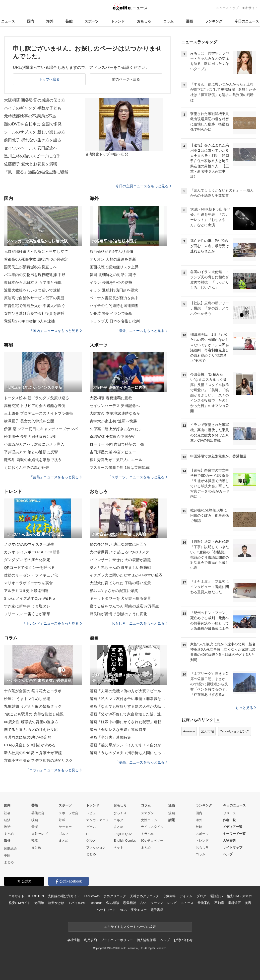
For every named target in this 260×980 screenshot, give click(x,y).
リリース (230, 813)
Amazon (189, 731)
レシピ (172, 903)
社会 (7, 813)
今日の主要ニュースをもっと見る (143, 186)
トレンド (118, 21)
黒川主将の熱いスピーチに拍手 (32, 156)
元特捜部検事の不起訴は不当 (30, 116)
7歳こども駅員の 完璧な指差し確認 (34, 714)
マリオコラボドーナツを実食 (29, 583)
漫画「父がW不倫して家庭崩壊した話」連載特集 (129, 714)
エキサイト (250, 8)
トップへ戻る (49, 79)
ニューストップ (227, 8)
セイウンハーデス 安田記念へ (31, 148)
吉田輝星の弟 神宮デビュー (113, 452)
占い (143, 903)
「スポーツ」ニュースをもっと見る (138, 477)
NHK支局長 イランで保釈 (111, 313)
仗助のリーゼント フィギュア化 (31, 575)
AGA (123, 910)
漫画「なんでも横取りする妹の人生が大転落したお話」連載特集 (129, 706)
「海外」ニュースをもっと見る (141, 331)
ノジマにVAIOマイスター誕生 (29, 544)
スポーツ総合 (68, 813)
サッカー (65, 827)
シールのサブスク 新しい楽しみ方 (35, 132)
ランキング (214, 21)
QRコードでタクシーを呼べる (29, 567)
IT (88, 834)
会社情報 (74, 940)
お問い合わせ (183, 940)
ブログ (201, 896)
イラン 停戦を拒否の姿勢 (111, 282)
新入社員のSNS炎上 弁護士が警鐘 (33, 753)
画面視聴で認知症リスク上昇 (114, 267)
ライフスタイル (152, 827)
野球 (62, 820)
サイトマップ (233, 847)
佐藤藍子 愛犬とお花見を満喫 (31, 164)
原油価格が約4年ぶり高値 (111, 251)
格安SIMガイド (20, 903)
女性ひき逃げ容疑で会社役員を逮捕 (34, 313)
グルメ (91, 840)
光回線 (39, 903)
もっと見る (246, 708)
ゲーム (91, 827)
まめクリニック (115, 896)
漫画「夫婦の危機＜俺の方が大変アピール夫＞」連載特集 (129, 691)
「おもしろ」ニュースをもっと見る (138, 623)
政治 (7, 827)
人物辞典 (229, 840)
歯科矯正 (234, 903)
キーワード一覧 (234, 834)
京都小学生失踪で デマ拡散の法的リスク (38, 760)
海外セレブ (39, 834)
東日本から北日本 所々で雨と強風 (33, 282)
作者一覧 (229, 820)
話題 (172, 820)
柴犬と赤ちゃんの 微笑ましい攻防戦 (120, 567)
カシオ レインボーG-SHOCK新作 (32, 552)
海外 (50, 21)
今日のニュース (247, 21)
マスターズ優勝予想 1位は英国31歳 (120, 467)
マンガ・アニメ (97, 820)
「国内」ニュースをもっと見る (56, 331)
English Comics (125, 840)
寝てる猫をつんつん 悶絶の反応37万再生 (124, 606)
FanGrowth (92, 896)
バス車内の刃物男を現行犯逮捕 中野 (35, 275)
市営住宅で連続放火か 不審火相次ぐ (35, 306)
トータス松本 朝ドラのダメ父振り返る (36, 398)
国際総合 (10, 848)
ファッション (96, 847)
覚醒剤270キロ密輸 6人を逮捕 (29, 321)
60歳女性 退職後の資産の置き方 (31, 722)
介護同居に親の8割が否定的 (28, 737)
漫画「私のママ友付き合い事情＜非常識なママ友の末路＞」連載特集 (129, 699)
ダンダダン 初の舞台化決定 (27, 560)
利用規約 (90, 940)
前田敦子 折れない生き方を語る (33, 140)
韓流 (35, 840)
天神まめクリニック (144, 896)
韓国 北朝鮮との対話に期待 (113, 275)
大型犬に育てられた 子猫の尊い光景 (120, 583)
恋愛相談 (129, 903)
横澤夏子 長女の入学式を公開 (29, 421)
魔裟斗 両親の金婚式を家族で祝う (33, 460)
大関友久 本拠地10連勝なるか (115, 413)
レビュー (93, 813)
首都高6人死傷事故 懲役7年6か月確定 (36, 259)
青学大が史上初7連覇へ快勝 (113, 421)
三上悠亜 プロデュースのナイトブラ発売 (38, 413)
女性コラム (149, 820)
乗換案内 (204, 903)
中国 (7, 855)
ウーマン (157, 903)
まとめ (9, 834)
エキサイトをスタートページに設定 (130, 927)
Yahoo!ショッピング (235, 731)
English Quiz (123, 834)
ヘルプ (228, 854)
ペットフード (106, 910)
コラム (168, 21)
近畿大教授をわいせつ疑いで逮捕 (32, 290)
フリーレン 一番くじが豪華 (27, 614)
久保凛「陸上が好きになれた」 (116, 429)
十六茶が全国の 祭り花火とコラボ (33, 691)
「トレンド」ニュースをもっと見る (52, 623)
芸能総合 (38, 813)
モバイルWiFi (78, 903)
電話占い (216, 896)
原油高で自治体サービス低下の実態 (34, 298)
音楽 (35, 827)
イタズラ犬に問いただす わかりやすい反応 (126, 575)
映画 (35, 820)
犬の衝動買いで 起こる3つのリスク (120, 552)
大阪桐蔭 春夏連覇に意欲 (111, 398)
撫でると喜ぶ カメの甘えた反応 (31, 730)
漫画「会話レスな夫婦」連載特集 (118, 730)
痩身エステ (138, 910)
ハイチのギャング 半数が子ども (33, 108)
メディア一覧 (233, 827)
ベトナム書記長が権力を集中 (114, 298)
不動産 (219, 903)
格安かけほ (56, 903)
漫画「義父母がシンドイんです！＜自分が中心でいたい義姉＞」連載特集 (129, 745)
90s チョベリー (152, 840)
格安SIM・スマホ (239, 896)
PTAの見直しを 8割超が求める (30, 745)
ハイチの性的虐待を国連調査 (114, 306)
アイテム (186, 896)
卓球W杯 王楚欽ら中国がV (112, 437)
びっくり (120, 813)
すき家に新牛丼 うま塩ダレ (27, 606)
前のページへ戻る (126, 79)
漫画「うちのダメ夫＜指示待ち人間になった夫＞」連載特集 (129, 753)
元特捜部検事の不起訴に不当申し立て (36, 251)
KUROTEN (36, 896)
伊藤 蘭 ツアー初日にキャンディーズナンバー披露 (43, 429)
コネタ (118, 820)
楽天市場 (207, 731)
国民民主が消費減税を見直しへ (30, 267)
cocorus (97, 903)
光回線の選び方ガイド (64, 896)
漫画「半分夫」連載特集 (110, 737)
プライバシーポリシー (117, 940)
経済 (7, 820)
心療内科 (169, 896)
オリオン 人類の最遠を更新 (113, 259)
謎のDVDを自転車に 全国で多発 (33, 124)
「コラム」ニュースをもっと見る (54, 770)
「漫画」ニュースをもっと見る (141, 762)
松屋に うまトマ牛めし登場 (27, 699)
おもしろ (144, 21)
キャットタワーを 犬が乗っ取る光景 (120, 598)
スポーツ (92, 21)
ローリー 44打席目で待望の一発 (117, 444)
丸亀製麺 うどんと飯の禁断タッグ (33, 706)
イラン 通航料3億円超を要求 (114, 290)
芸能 (69, 21)
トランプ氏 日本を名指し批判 (115, 321)
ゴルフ (64, 834)
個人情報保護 (146, 940)
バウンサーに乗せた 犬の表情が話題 (120, 560)
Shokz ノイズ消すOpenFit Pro (29, 598)
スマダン (147, 813)
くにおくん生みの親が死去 (27, 467)
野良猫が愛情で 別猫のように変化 (118, 614)
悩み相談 (113, 903)
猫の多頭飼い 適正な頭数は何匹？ (118, 544)
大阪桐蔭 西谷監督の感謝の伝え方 (35, 100)
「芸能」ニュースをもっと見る (56, 477)
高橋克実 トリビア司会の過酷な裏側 (35, 406)
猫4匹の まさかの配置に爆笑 (114, 591)
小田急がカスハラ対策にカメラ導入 (34, 444)
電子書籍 (157, 910)
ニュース (8, 21)
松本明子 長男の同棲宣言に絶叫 (31, 437)
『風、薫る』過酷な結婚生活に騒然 (36, 172)
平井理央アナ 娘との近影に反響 (31, 452)
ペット (118, 847)
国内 (31, 21)
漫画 (189, 21)
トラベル (147, 834)
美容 (248, 903)
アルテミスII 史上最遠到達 (26, 591)
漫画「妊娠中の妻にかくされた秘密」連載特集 (129, 722)
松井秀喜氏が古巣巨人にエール (116, 460)
